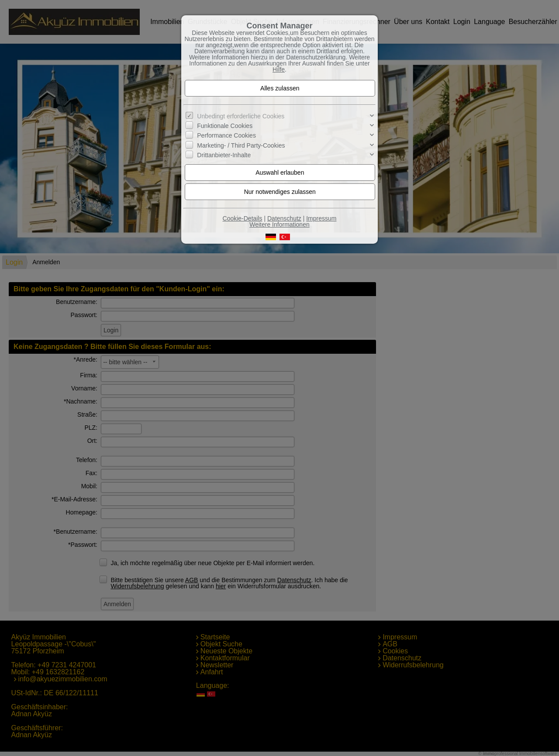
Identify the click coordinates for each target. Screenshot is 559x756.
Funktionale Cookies (225, 126)
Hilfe (279, 69)
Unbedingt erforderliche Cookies (241, 116)
